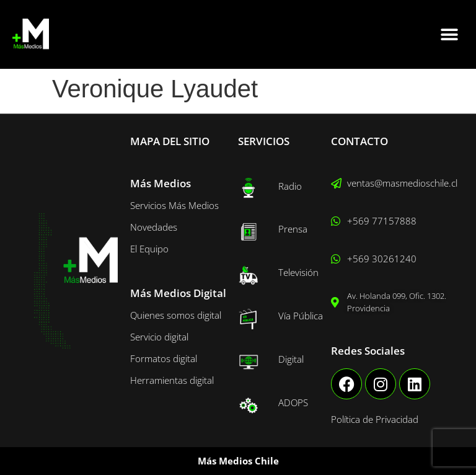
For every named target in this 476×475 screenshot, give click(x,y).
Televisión (298, 272)
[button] (450, 34)
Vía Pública (301, 316)
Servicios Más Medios (174, 205)
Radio (290, 186)
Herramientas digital (172, 380)
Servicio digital (159, 337)
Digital (291, 359)
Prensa (293, 229)
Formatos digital (164, 358)
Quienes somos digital (176, 315)
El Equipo (149, 249)
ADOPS (293, 402)
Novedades (154, 227)
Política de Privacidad (375, 419)
